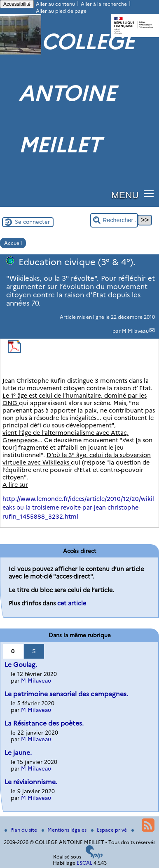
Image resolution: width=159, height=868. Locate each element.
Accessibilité (17, 4)
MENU (125, 195)
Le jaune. (18, 753)
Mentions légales (65, 830)
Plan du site (21, 830)
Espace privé (110, 830)
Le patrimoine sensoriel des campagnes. (66, 694)
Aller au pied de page (61, 11)
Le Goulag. (21, 665)
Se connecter (32, 222)
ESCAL (84, 863)
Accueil (13, 243)
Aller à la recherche (104, 4)
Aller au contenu (55, 4)
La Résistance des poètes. (44, 723)
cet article (72, 603)
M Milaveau (135, 331)
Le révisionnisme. (31, 782)
